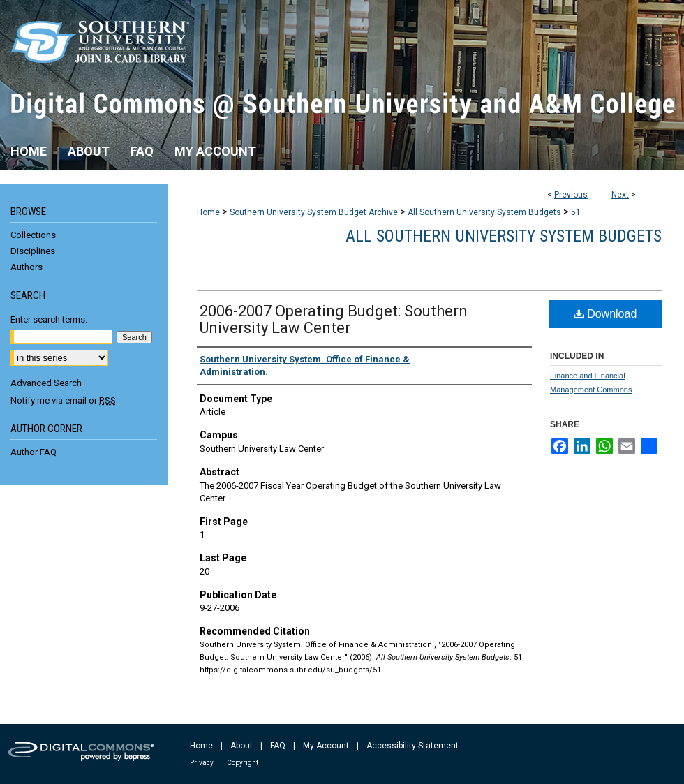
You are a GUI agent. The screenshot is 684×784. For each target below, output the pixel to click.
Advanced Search (46, 383)
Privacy (202, 763)
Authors (27, 267)
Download (605, 314)
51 (576, 212)
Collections (33, 235)
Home (208, 212)
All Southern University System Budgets (484, 212)
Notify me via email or (63, 400)
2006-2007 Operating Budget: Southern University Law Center (334, 319)
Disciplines (33, 251)
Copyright (243, 763)
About (241, 746)
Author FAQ (34, 452)
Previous (571, 195)
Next (620, 195)
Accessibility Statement (412, 746)
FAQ (278, 746)
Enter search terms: (49, 319)
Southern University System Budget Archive (314, 212)
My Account (326, 746)
